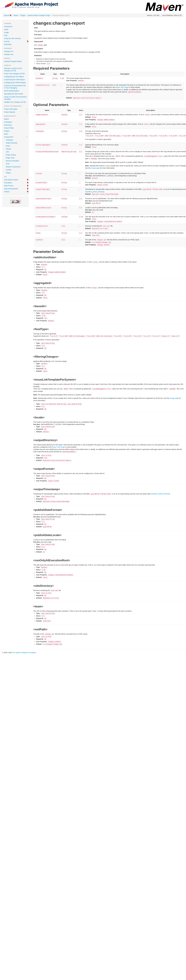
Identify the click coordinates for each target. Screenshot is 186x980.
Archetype (9, 140)
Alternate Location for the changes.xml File (13, 70)
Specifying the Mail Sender (14, 94)
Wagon (8, 173)
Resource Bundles (12, 161)
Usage (6, 32)
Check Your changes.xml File (14, 74)
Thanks (7, 192)
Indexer (9, 149)
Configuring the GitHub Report (15, 83)
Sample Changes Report (13, 61)
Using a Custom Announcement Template (15, 98)
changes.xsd (9, 54)
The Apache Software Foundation (24, 653)
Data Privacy (9, 186)
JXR (7, 152)
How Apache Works (11, 180)
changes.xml (9, 51)
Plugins (23, 15)
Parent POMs (9, 128)
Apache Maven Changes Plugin (39, 15)
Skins (6, 134)
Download (8, 44)
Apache (7, 15)
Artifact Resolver (12, 143)
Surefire (9, 170)
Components (16, 137)
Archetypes (8, 122)
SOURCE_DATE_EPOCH (94, 192)
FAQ (6, 35)
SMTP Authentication (12, 91)
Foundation (8, 183)
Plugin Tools (10, 158)
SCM (8, 164)
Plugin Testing (11, 155)
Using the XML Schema (13, 38)
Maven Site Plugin (122, 87)
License (7, 41)
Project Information (16, 109)
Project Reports (16, 112)
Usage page (95, 168)
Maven (16, 15)
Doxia (8, 146)
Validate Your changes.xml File (15, 102)
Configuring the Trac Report (14, 77)
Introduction (8, 26)
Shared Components (13, 167)
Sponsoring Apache (11, 189)
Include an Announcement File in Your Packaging (15, 87)
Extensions (8, 125)
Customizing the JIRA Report (14, 80)
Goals (6, 29)
